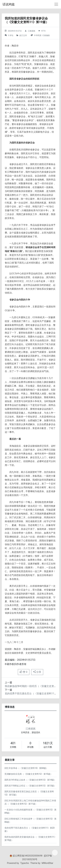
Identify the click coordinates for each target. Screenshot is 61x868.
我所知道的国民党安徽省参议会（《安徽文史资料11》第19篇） (27, 20)
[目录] (55, 853)
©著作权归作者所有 (16, 664)
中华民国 (38, 35)
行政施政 (46, 35)
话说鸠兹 (9, 4)
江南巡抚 (31, 31)
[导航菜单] (56, 4)
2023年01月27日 (15, 31)
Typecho (25, 863)
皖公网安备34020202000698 (28, 856)
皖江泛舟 (23, 35)
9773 (43, 31)
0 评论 (11, 35)
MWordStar (47, 863)
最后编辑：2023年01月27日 (20, 660)
